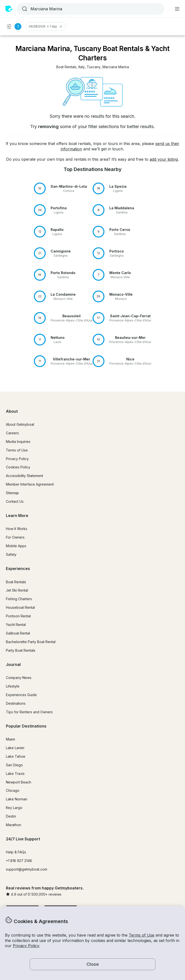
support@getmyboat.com (27, 869)
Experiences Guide (21, 695)
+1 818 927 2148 (19, 861)
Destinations (16, 703)
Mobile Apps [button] (16, 546)
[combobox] (90, 9)
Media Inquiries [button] (18, 442)
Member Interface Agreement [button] (30, 484)
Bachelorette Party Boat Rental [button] (31, 642)
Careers (12, 433)
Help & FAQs (16, 852)
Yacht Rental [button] (16, 625)
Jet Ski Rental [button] (17, 590)
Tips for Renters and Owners (29, 712)
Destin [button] (11, 816)
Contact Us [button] (15, 501)
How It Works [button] (17, 529)
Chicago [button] (13, 790)
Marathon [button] (14, 825)
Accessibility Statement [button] (24, 476)
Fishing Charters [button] (19, 599)
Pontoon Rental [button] (18, 616)
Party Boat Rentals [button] (21, 650)
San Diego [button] (14, 765)
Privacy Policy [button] (26, 946)
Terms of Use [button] (142, 935)
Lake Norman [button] (17, 799)
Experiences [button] (18, 569)
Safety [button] (11, 554)
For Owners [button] (15, 537)
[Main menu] (177, 9)
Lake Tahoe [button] (16, 756)
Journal (13, 664)
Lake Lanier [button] (15, 748)
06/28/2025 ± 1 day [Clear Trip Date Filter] (46, 26)
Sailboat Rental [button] (18, 633)
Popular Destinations (26, 726)
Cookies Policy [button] (18, 467)
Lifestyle (13, 686)
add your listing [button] (164, 159)
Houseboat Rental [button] (20, 607)
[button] (66, 67)
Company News (19, 678)
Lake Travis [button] (15, 774)
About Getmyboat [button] (20, 424)
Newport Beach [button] (19, 782)
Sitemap (12, 493)
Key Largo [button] (14, 808)
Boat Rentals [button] (16, 582)
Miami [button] (10, 739)
